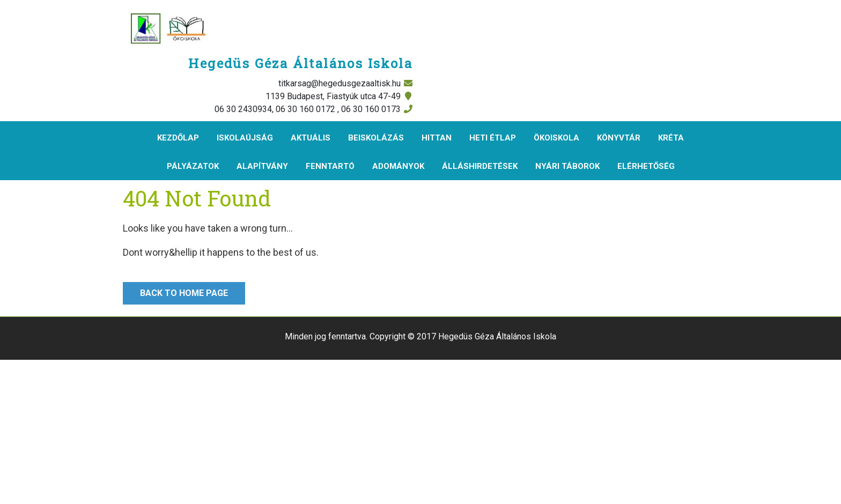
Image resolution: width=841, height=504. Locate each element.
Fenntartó (330, 166)
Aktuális (311, 138)
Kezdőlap (178, 138)
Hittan (437, 138)
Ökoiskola (556, 138)
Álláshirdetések (480, 166)
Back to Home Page (175, 290)
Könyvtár (619, 138)
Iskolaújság (245, 138)
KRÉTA (671, 138)
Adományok (398, 166)
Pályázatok (193, 166)
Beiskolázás (376, 138)
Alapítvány (262, 166)
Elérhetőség (646, 166)
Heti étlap (493, 138)
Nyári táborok (567, 166)
